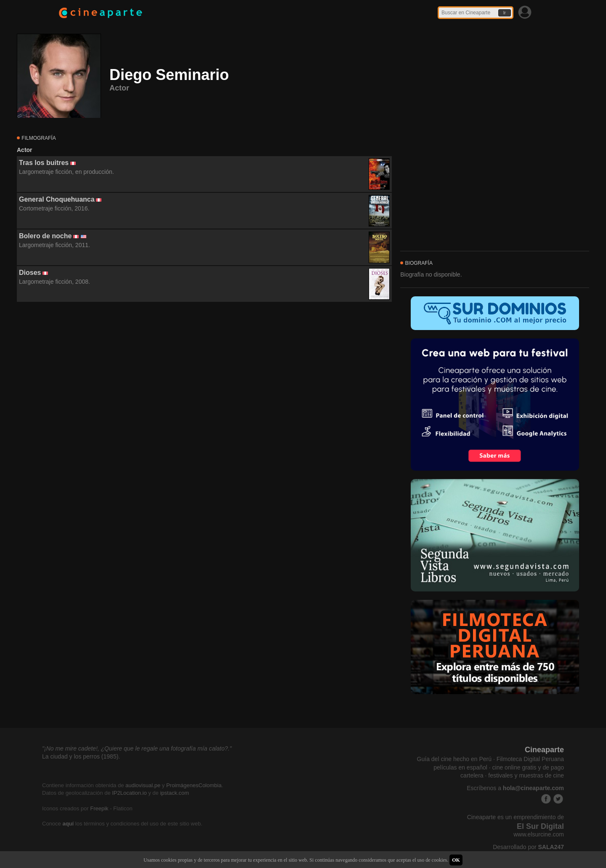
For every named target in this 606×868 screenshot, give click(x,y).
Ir (505, 13)
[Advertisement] (204, 378)
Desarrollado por (528, 847)
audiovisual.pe (143, 785)
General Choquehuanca (57, 199)
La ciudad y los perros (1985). (81, 756)
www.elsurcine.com (539, 834)
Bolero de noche (45, 236)
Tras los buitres (44, 163)
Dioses (30, 273)
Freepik (99, 808)
